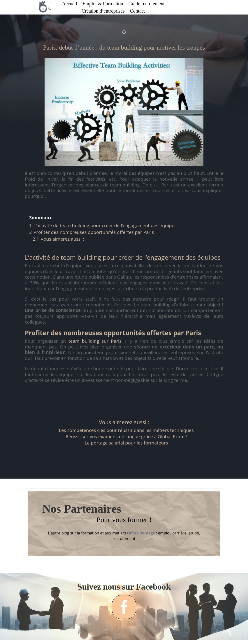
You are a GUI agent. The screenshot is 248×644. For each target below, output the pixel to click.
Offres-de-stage (141, 533)
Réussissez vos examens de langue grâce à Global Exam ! (126, 437)
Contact (137, 11)
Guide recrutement (146, 4)
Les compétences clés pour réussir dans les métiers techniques (126, 430)
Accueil (70, 4)
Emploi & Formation (103, 4)
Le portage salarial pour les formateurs (126, 443)
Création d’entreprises (103, 11)
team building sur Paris (95, 341)
